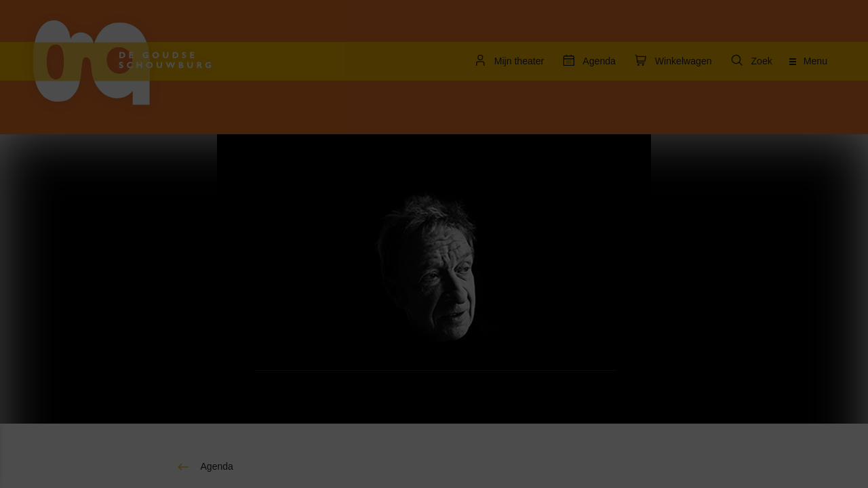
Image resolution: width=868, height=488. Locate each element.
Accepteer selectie (115, 463)
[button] (102, 291)
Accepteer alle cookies (116, 423)
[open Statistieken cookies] (209, 374)
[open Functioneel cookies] (209, 293)
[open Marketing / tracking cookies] (209, 333)
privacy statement (61, 247)
